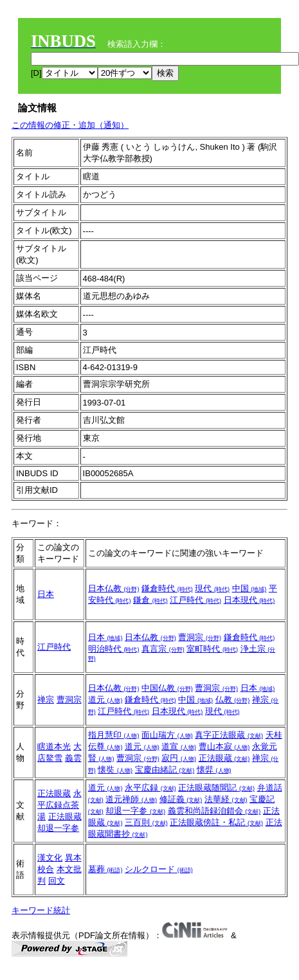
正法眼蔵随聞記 (216, 788)
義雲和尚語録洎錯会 (214, 811)
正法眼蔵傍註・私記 (216, 822)
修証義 (181, 799)
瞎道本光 (54, 746)
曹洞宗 (200, 637)
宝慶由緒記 (165, 770)
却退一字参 (135, 811)
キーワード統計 (41, 910)
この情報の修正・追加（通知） (70, 125)
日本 (46, 594)
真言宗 (163, 649)
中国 (249, 588)
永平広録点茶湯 (59, 805)
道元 (105, 699)
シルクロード (159, 869)
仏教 (233, 699)
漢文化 (50, 858)
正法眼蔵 (224, 758)
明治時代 (114, 649)
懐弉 (214, 770)
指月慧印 (114, 735)
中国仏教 (167, 688)
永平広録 (150, 788)
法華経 (226, 799)
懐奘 (115, 770)
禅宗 (46, 699)
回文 (57, 881)
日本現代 (249, 600)
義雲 (73, 758)
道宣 (179, 746)
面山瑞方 (167, 735)
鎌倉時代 (167, 588)
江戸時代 (195, 600)
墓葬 (105, 869)
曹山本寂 (224, 746)
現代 (212, 588)
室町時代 (212, 649)
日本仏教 (114, 588)
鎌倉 (150, 600)
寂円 (179, 758)
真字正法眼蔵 (229, 735)
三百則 (146, 822)
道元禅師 (131, 799)
